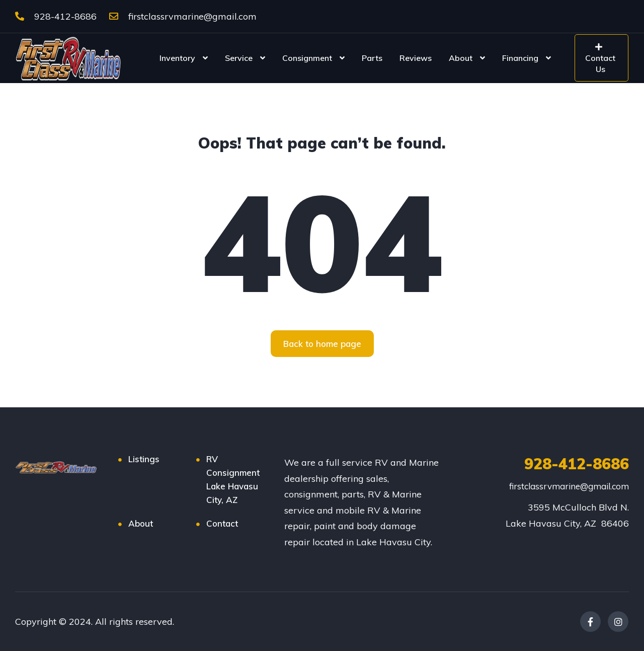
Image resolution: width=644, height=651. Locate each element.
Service (239, 58)
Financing (520, 58)
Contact (222, 523)
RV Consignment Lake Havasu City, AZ (233, 479)
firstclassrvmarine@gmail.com (183, 16)
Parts (372, 58)
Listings (144, 459)
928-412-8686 (56, 16)
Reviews (416, 58)
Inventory (177, 58)
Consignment (307, 58)
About (461, 58)
